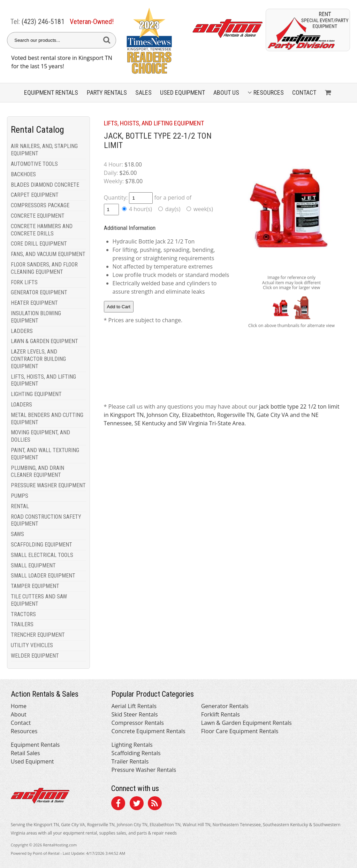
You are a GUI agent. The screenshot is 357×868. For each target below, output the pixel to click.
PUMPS (20, 496)
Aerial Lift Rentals (134, 706)
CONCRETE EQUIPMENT (38, 216)
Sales (143, 92)
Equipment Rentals (35, 745)
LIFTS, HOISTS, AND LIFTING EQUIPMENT (43, 380)
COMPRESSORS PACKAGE (40, 205)
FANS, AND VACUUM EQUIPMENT (48, 254)
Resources (266, 92)
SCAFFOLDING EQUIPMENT (41, 545)
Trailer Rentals (130, 761)
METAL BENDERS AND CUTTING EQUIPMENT (47, 419)
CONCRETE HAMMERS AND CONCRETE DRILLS (42, 230)
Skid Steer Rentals (134, 714)
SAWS (17, 534)
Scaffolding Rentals (136, 753)
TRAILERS (22, 624)
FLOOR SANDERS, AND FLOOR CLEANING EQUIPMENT (44, 268)
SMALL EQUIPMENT (33, 565)
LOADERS (21, 405)
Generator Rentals (225, 706)
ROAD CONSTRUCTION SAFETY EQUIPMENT (46, 520)
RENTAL (20, 506)
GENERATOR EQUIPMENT (39, 292)
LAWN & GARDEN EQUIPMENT (44, 341)
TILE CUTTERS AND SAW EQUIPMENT (39, 600)
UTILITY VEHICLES (32, 645)
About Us (226, 92)
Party (107, 92)
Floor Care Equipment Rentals (240, 731)
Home (19, 706)
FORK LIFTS (24, 282)
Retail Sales (25, 753)
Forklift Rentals (221, 714)
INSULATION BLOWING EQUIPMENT (36, 317)
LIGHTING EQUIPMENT (36, 394)
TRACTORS (23, 614)
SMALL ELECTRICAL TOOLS (42, 555)
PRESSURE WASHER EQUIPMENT (48, 485)
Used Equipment (32, 761)
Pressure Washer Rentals (144, 770)
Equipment (51, 92)
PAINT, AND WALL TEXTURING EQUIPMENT (45, 454)
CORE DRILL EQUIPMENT (39, 244)
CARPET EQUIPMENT (35, 195)
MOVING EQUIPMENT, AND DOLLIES (40, 436)
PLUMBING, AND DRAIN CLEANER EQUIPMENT (37, 472)
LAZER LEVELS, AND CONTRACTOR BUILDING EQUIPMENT (38, 359)
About (19, 714)
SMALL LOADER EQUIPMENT (43, 576)
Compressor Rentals (137, 723)
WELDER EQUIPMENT (35, 656)
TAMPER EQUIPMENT (35, 586)
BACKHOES (23, 174)
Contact (304, 92)
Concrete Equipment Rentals (148, 731)
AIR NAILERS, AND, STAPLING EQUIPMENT (44, 150)
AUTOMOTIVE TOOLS (34, 164)
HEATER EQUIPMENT (34, 303)
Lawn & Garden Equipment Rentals (246, 723)
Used (183, 92)
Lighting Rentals (132, 745)
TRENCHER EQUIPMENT (38, 635)
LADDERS (22, 331)
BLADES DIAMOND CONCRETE (45, 185)
